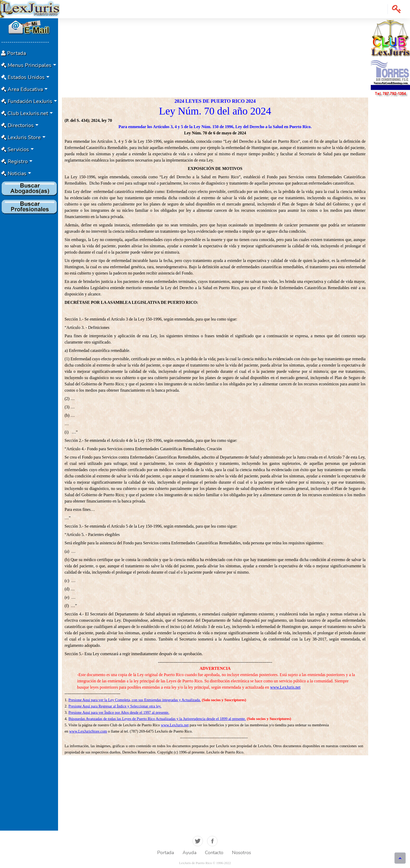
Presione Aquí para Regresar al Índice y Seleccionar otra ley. (115, 706)
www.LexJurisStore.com (88, 731)
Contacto (214, 853)
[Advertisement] (29, 295)
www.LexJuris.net (285, 687)
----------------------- (25, 42)
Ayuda (189, 853)
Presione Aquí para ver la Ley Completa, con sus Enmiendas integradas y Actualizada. (135, 700)
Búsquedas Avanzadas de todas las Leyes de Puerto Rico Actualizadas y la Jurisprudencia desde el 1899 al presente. (157, 719)
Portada (166, 853)
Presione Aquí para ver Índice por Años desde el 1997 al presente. (119, 712)
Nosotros (241, 853)
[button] (397, 9)
